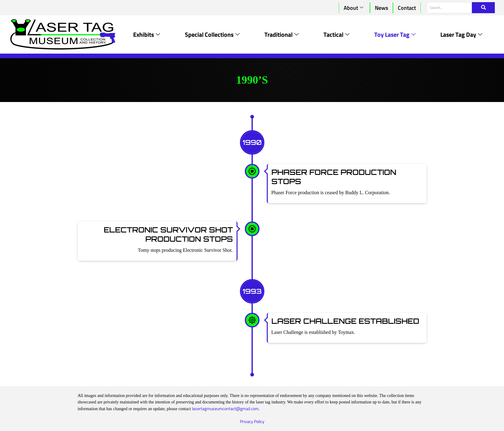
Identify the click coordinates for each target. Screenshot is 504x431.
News (381, 8)
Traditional (282, 34)
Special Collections (212, 34)
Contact (407, 8)
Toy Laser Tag (395, 34)
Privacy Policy (252, 421)
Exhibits (147, 34)
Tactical (336, 34)
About (353, 8)
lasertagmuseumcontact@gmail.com (225, 408)
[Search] (449, 8)
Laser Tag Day (461, 34)
